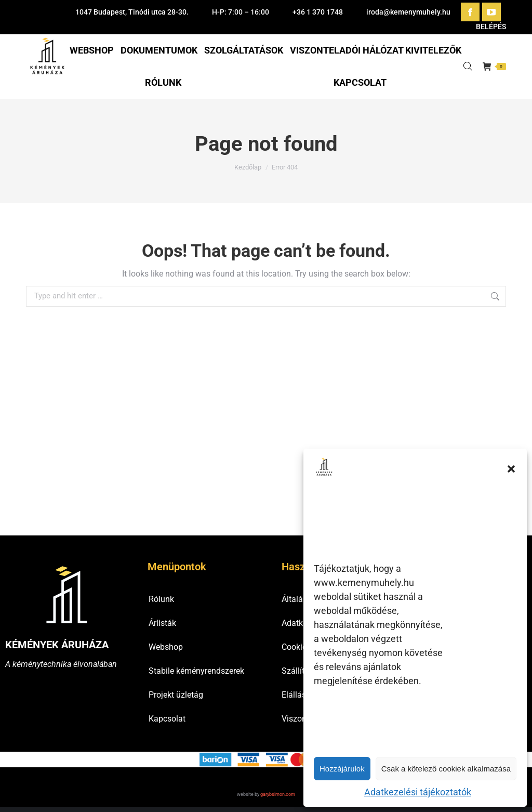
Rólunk (161, 599)
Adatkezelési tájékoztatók (418, 792)
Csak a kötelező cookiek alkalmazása (446, 769)
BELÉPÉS (486, 27)
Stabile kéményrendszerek (196, 671)
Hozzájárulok (342, 769)
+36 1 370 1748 (318, 12)
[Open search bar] (468, 66)
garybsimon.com (278, 794)
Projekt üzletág (176, 695)
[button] (511, 469)
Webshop (166, 647)
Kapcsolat (167, 719)
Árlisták (162, 623)
